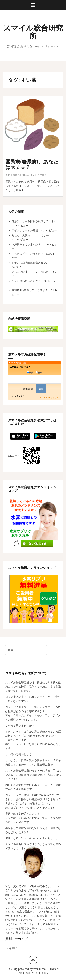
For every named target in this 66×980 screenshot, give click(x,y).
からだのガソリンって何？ (27, 253)
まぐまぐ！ (55, 398)
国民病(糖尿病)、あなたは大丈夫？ (32, 164)
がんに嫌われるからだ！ (26, 281)
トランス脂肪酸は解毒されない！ (31, 263)
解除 (39, 372)
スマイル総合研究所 (33, 32)
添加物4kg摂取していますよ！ (30, 290)
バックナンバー (20, 396)
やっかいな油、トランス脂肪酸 (30, 272)
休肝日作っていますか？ (26, 244)
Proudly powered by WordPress (27, 969)
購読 (30, 372)
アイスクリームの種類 (25, 230)
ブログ (43, 175)
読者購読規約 (29, 389)
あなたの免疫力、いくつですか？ (31, 235)
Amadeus (24, 973)
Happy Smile (30, 175)
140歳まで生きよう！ (21, 367)
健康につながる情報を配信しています (34, 221)
